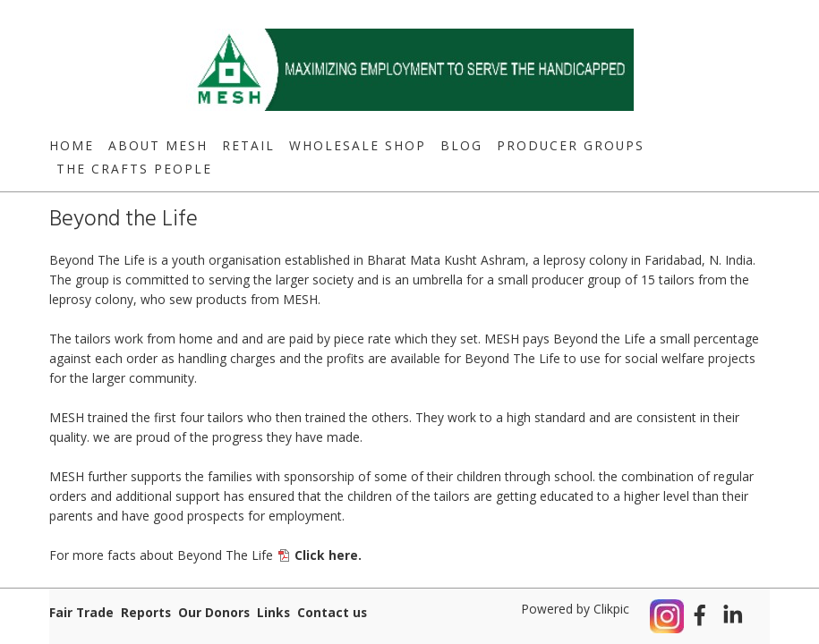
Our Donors (214, 612)
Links (273, 612)
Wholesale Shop (358, 145)
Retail (248, 145)
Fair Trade (81, 612)
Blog (461, 145)
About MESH (158, 145)
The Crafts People (134, 169)
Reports (146, 612)
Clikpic (611, 609)
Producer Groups (571, 145)
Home (72, 145)
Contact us (332, 612)
